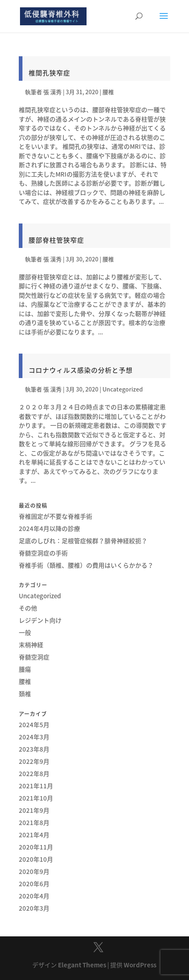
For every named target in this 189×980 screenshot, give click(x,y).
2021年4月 (34, 835)
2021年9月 (34, 810)
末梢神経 (31, 645)
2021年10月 (36, 798)
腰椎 (108, 92)
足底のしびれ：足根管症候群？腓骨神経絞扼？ (83, 541)
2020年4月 (34, 896)
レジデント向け (40, 620)
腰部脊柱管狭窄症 (56, 240)
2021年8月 (34, 823)
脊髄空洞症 (34, 657)
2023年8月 (34, 749)
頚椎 (25, 694)
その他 (28, 608)
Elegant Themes (82, 965)
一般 (25, 633)
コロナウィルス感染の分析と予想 (81, 370)
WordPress (140, 965)
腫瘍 (25, 669)
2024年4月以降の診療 (49, 529)
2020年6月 (34, 884)
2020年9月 (34, 872)
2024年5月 (34, 725)
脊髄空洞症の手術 (43, 553)
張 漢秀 (52, 92)
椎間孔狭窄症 (49, 73)
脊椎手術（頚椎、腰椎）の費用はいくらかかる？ (86, 565)
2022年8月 (34, 774)
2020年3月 (34, 908)
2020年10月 (36, 859)
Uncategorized (123, 389)
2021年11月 (36, 786)
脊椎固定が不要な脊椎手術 (56, 516)
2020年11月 (36, 847)
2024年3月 (34, 737)
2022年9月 (34, 761)
